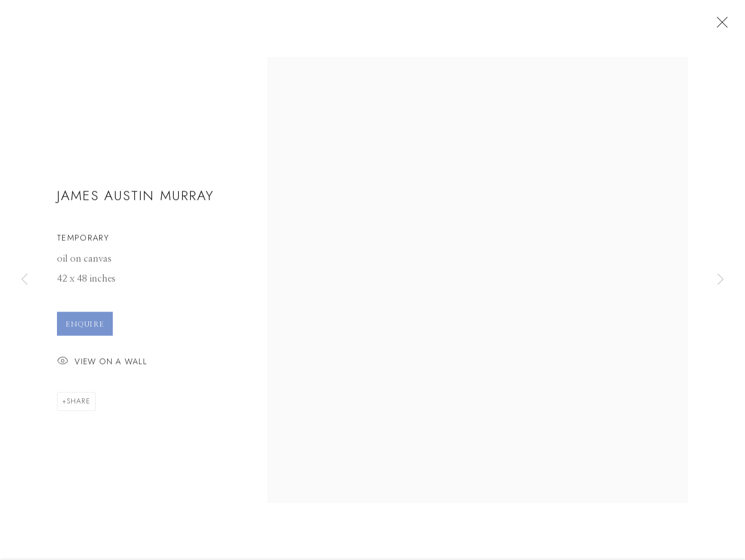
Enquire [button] (85, 327)
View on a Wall (102, 365)
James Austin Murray (136, 198)
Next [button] (721, 280)
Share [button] (79, 404)
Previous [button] (24, 280)
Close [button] (719, 26)
